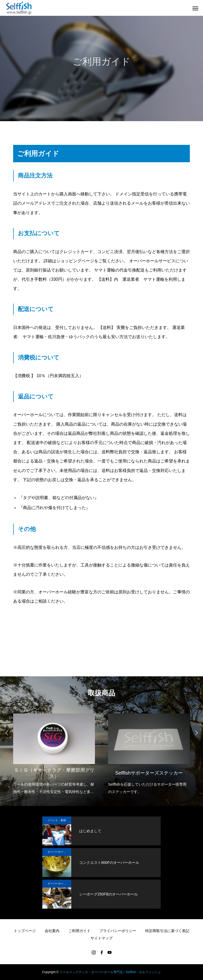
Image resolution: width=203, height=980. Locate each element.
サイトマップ (101, 938)
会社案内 (52, 931)
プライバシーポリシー (118, 931)
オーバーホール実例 (59, 852)
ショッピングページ (75, 261)
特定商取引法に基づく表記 (167, 931)
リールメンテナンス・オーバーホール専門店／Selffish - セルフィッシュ (110, 972)
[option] (54, 752)
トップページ (25, 931)
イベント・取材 (57, 820)
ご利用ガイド (79, 931)
